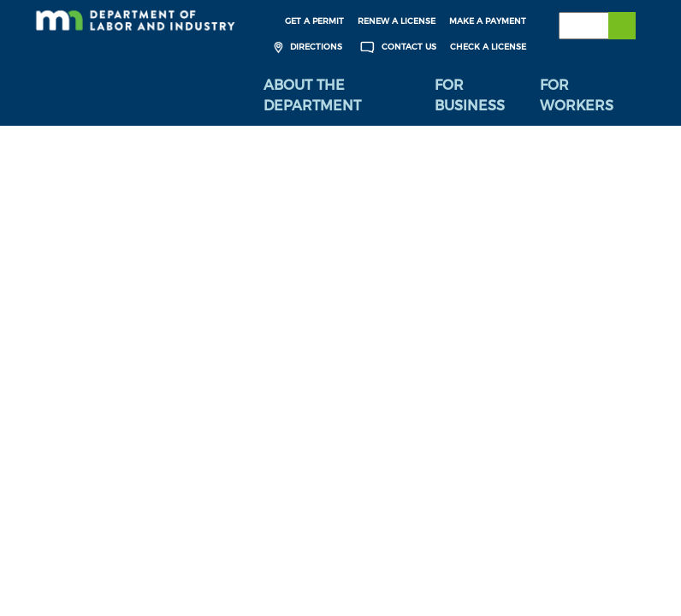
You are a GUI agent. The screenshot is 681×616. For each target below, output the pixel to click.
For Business (470, 95)
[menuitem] (336, 96)
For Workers (577, 95)
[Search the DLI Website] (597, 26)
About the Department (312, 95)
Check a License (488, 47)
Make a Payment (488, 21)
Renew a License (397, 21)
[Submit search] (622, 26)
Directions (306, 47)
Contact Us (396, 47)
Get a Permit (314, 21)
